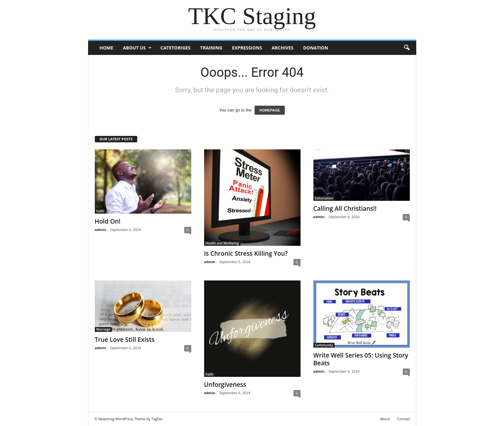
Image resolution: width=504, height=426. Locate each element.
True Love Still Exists (125, 340)
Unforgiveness (225, 385)
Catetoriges (175, 48)
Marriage (104, 329)
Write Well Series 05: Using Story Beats (361, 359)
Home (107, 48)
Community (324, 345)
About (385, 419)
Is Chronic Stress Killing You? (246, 253)
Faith (100, 211)
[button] (407, 48)
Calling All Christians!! (345, 209)
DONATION (316, 48)
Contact (404, 419)
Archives (283, 48)
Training (211, 48)
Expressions (247, 48)
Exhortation (324, 198)
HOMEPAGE (270, 110)
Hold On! (108, 221)
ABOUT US (134, 48)
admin (100, 230)
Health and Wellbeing (222, 243)
